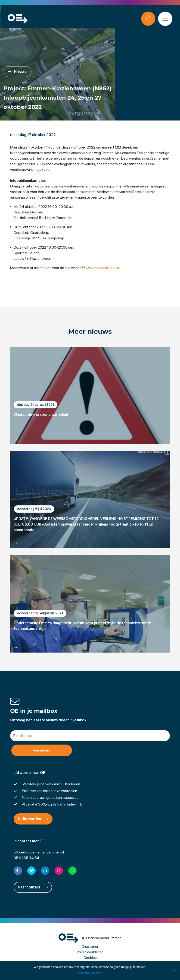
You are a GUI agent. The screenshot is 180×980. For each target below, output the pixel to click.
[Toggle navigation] (166, 19)
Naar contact (33, 887)
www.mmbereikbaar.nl (103, 268)
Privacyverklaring (90, 952)
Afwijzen (97, 973)
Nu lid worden (33, 819)
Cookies (90, 958)
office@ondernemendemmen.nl (39, 852)
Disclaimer (90, 947)
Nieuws (17, 71)
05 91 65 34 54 (26, 858)
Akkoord (83, 973)
